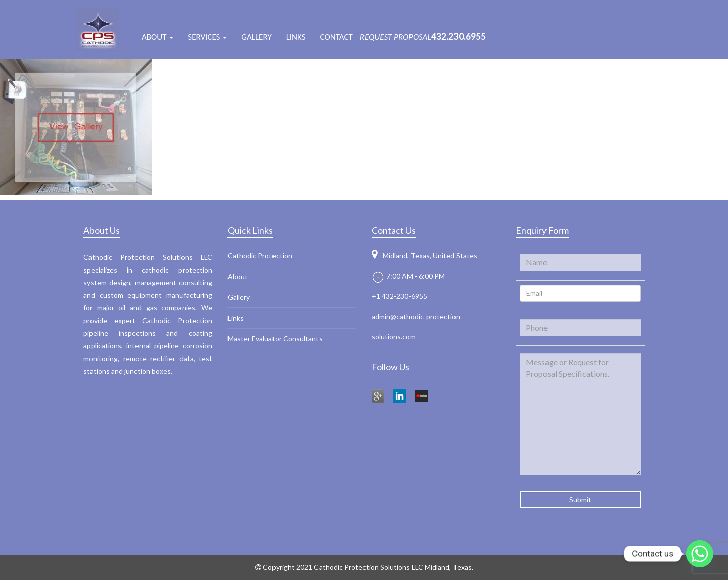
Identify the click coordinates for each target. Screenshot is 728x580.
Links (296, 37)
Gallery (256, 37)
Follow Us (391, 367)
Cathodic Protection (260, 256)
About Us (102, 230)
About (238, 276)
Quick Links (250, 230)
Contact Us (394, 230)
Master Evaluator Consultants (275, 339)
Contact (336, 37)
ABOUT (157, 37)
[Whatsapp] (700, 554)
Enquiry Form (542, 230)
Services (207, 37)
